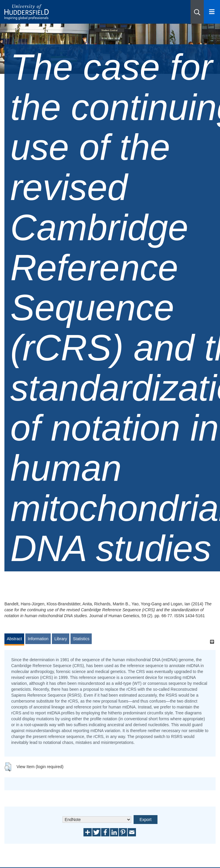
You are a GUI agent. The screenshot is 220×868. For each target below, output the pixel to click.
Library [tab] (61, 639)
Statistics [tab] (81, 639)
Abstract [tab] (14, 639)
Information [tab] (38, 639)
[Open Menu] (212, 12)
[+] (212, 642)
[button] (197, 12)
